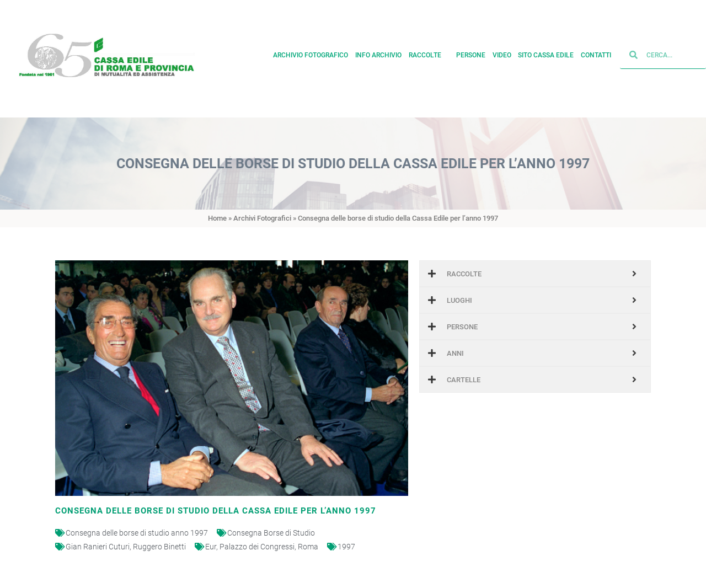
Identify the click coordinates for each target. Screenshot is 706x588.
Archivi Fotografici (262, 218)
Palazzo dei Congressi (257, 547)
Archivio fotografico (311, 52)
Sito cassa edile (546, 52)
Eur (211, 547)
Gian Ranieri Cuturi (98, 547)
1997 (346, 547)
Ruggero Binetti (159, 547)
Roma (308, 547)
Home (217, 218)
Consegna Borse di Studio (271, 533)
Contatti (596, 52)
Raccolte (429, 52)
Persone (471, 52)
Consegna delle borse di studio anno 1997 (137, 533)
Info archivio (378, 52)
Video (502, 52)
